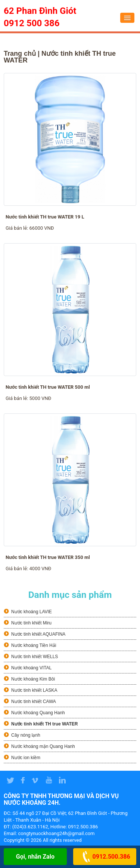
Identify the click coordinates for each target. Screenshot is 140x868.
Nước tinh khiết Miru (31, 623)
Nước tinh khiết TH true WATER (44, 724)
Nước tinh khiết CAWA (34, 702)
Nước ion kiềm (26, 758)
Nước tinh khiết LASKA (34, 690)
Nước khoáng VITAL (31, 668)
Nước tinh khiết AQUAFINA (38, 634)
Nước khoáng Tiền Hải (34, 645)
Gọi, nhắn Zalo (35, 857)
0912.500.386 (105, 857)
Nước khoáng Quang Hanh (38, 713)
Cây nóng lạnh (26, 735)
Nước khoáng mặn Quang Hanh (43, 746)
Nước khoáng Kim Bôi (33, 679)
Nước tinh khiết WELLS (35, 657)
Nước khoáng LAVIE (32, 612)
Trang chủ (20, 54)
